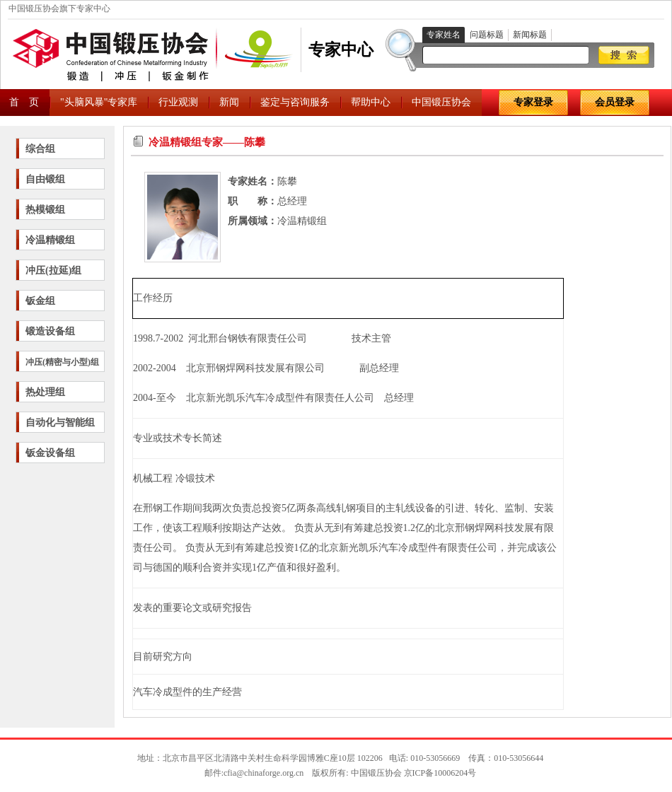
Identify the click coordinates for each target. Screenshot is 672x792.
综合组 (40, 149)
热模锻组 (45, 210)
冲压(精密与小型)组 (62, 362)
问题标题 (487, 35)
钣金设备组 (50, 453)
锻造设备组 (50, 331)
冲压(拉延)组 (53, 270)
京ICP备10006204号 (440, 773)
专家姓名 (444, 35)
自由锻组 (45, 179)
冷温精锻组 (50, 240)
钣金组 (40, 301)
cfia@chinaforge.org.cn (263, 773)
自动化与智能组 (60, 423)
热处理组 (45, 392)
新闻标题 (530, 35)
